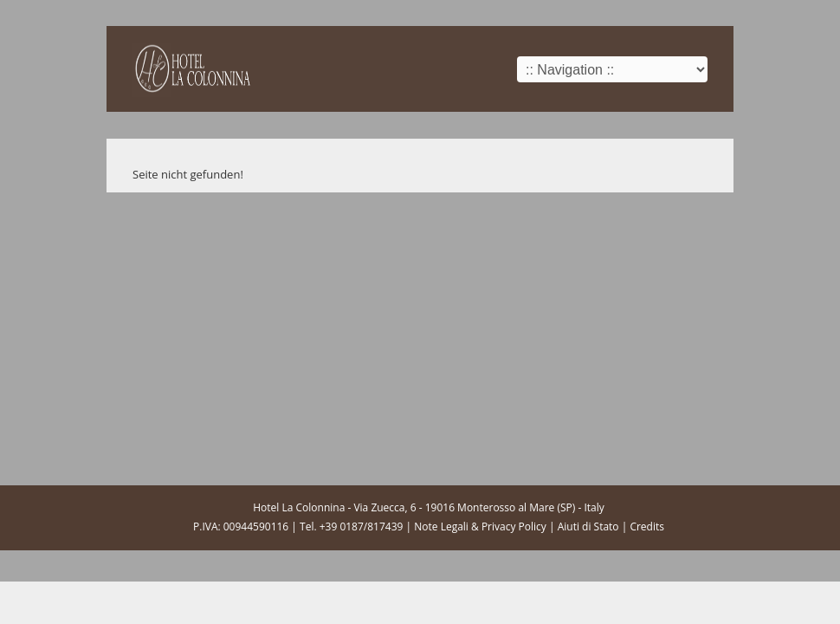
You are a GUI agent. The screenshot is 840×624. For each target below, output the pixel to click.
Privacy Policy (514, 526)
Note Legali (441, 526)
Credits (647, 526)
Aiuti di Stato (588, 526)
